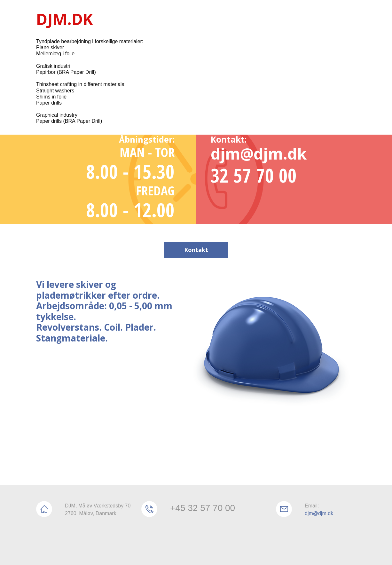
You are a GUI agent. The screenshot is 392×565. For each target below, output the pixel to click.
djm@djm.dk (319, 513)
